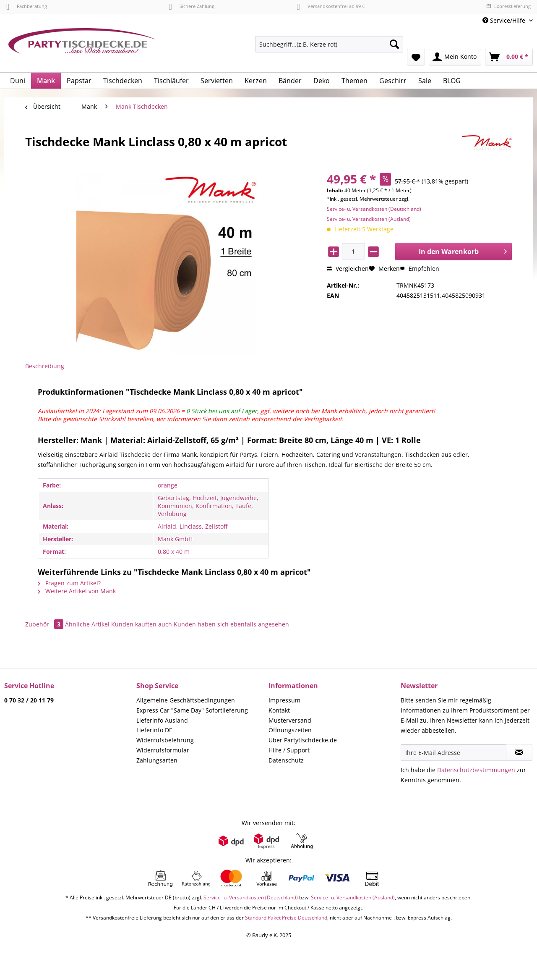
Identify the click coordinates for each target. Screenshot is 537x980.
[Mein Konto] (455, 57)
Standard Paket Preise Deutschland (286, 918)
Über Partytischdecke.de (303, 740)
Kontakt (279, 710)
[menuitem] (329, 48)
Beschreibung (45, 366)
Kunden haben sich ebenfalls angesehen (231, 624)
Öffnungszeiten (290, 730)
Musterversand (290, 720)
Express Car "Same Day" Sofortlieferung (192, 710)
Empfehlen (420, 269)
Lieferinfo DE (154, 730)
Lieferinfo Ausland (162, 720)
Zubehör (45, 624)
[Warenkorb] (509, 57)
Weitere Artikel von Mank (77, 591)
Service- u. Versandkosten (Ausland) (369, 219)
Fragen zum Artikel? (69, 583)
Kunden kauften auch (142, 624)
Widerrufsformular (163, 750)
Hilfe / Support (289, 750)
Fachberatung (27, 6)
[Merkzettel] (416, 57)
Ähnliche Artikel (87, 624)
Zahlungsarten (157, 760)
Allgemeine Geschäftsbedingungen (186, 700)
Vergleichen (348, 269)
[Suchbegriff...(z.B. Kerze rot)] (329, 44)
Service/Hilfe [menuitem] (505, 20)
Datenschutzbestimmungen (476, 770)
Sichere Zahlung (191, 6)
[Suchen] (394, 44)
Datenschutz (286, 760)
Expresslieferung (508, 6)
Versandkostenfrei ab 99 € (331, 6)
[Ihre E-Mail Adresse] (454, 752)
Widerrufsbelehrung (165, 740)
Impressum (284, 700)
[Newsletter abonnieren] (519, 752)
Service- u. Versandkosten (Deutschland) (374, 209)
